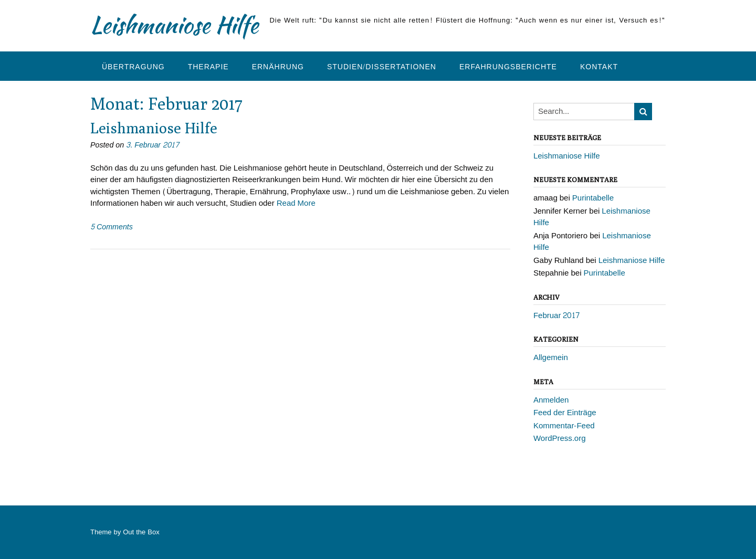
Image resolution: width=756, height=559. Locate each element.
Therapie (208, 67)
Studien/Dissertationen (382, 67)
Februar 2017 (557, 316)
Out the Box (141, 532)
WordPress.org (560, 439)
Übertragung (133, 67)
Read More (296, 203)
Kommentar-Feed (564, 426)
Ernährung (278, 67)
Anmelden (551, 400)
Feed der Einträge (565, 413)
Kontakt (599, 67)
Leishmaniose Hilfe (174, 25)
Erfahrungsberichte (508, 67)
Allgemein (551, 358)
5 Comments (112, 227)
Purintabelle (593, 198)
